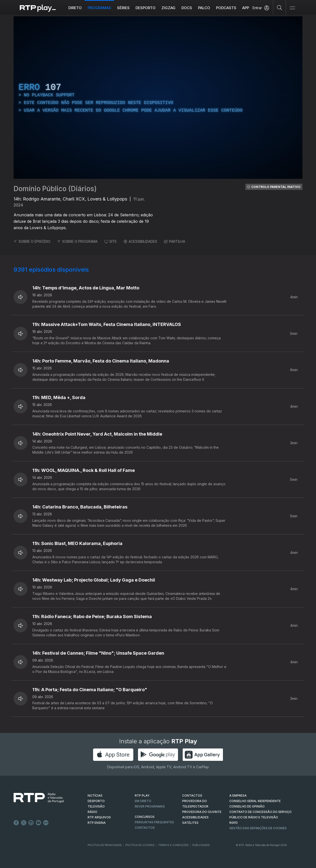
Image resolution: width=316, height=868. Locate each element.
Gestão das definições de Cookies (258, 828)
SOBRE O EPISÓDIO (32, 241)
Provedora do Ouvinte (202, 812)
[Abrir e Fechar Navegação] (292, 8)
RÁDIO (92, 812)
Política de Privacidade (105, 845)
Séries (123, 8)
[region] (158, 98)
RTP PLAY (142, 796)
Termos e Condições (173, 845)
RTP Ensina (97, 823)
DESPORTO (96, 801)
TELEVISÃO (96, 806)
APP (246, 8)
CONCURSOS (145, 817)
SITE (111, 241)
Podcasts (226, 8)
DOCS (187, 8)
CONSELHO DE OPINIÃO (247, 806)
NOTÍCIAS (95, 796)
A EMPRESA (238, 796)
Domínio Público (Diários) (55, 189)
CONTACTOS (192, 796)
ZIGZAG (168, 8)
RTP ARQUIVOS (99, 817)
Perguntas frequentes (154, 822)
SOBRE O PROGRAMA (77, 241)
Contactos (145, 828)
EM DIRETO (143, 801)
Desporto (146, 8)
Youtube (39, 823)
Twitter (24, 823)
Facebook (16, 823)
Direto (75, 8)
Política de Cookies (140, 845)
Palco (204, 8)
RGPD (234, 823)
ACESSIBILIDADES (140, 241)
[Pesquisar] (280, 7)
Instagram (31, 823)
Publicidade (201, 845)
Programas (99, 8)
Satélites (190, 823)
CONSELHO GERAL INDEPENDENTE (255, 801)
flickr (46, 823)
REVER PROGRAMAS (150, 806)
